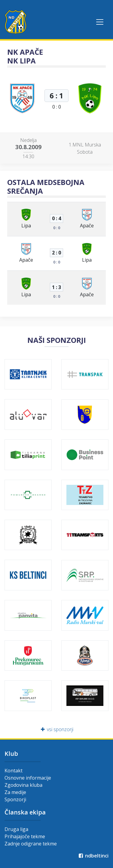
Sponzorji (15, 799)
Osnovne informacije (28, 778)
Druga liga (16, 829)
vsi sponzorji (57, 729)
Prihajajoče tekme (25, 836)
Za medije (15, 792)
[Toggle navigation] (100, 22)
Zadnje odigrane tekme (31, 844)
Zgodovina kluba (23, 785)
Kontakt (14, 771)
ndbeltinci (93, 856)
